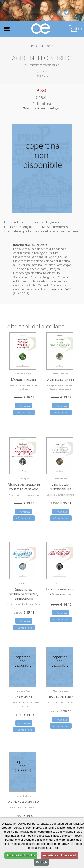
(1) (75, 29)
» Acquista (24, 406)
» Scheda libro (24, 412)
